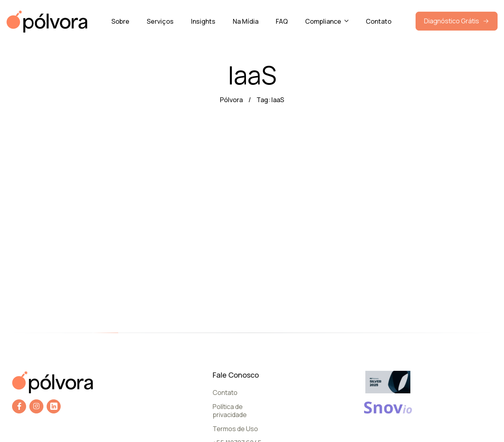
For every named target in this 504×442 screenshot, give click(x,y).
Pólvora (231, 100)
